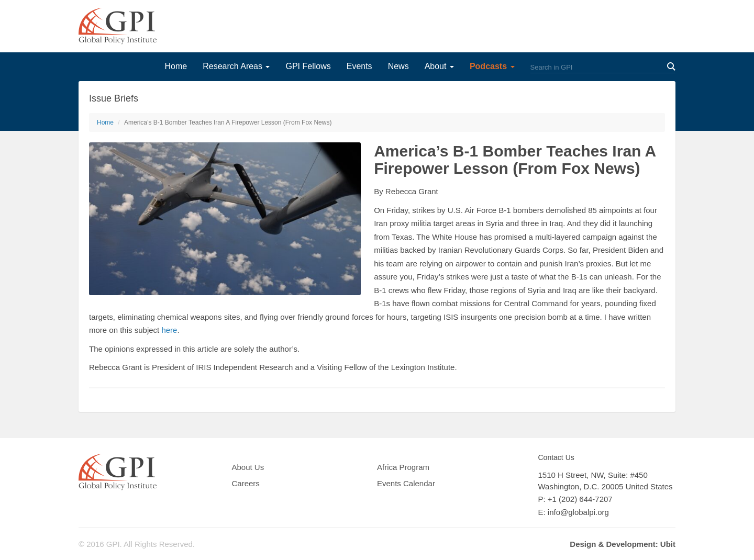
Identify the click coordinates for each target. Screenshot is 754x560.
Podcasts (492, 66)
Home (176, 66)
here (169, 330)
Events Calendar (406, 483)
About (439, 66)
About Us (248, 467)
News (398, 66)
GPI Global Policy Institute (118, 26)
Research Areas (236, 66)
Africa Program (403, 467)
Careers (246, 483)
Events (359, 66)
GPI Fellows (308, 66)
